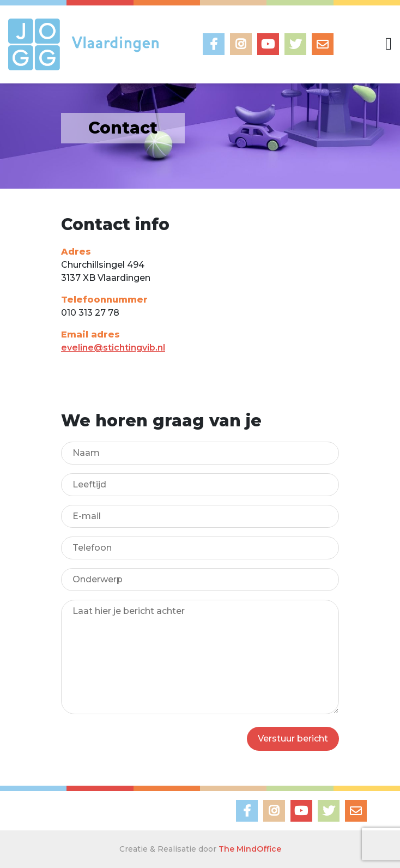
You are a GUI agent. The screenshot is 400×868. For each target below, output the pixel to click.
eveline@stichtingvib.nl (113, 348)
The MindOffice (250, 849)
